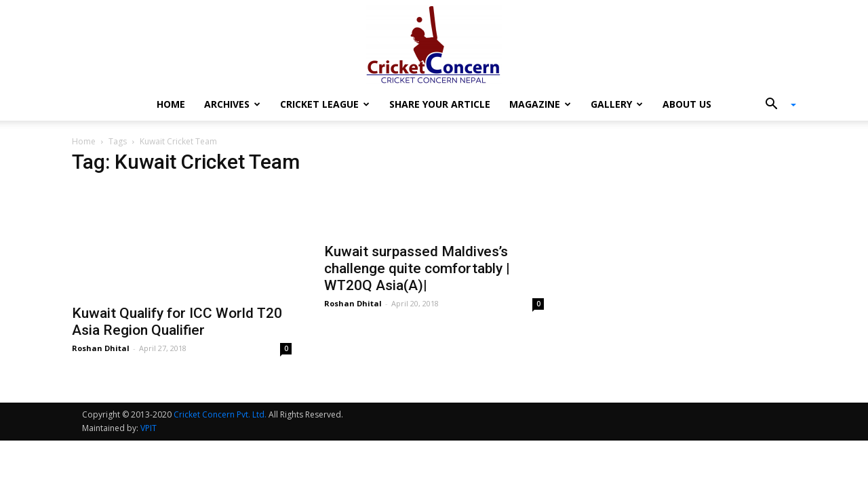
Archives (232, 104)
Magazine (540, 104)
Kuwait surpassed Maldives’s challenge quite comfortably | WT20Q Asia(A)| (417, 268)
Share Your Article (440, 104)
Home (171, 104)
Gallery (617, 104)
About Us (687, 104)
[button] (776, 105)
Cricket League (325, 104)
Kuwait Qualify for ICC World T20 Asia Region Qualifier (177, 322)
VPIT (149, 428)
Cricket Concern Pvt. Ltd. (220, 414)
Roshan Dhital (101, 348)
